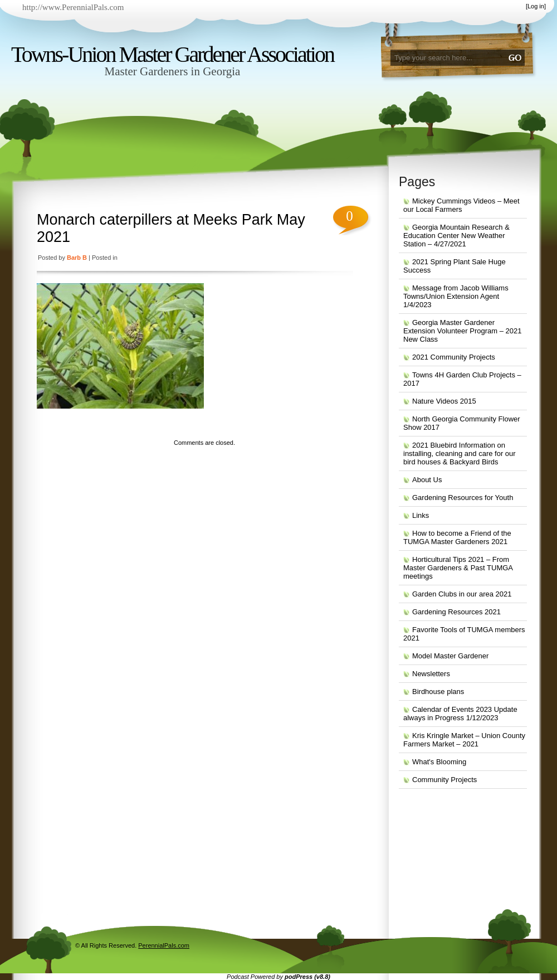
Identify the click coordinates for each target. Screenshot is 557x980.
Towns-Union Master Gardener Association (172, 54)
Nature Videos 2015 (444, 401)
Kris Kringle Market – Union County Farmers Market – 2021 (464, 740)
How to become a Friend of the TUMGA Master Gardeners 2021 (457, 537)
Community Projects (444, 780)
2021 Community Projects (454, 357)
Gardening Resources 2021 (456, 612)
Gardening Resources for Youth (463, 498)
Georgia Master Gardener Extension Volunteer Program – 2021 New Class (462, 331)
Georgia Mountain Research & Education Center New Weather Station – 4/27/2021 (456, 236)
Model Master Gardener (450, 656)
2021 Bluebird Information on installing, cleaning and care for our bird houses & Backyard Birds (460, 453)
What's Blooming (439, 762)
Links (421, 515)
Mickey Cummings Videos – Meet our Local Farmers (461, 205)
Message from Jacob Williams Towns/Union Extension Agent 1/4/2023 (456, 296)
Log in (536, 6)
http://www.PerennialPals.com (73, 7)
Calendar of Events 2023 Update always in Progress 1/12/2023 (460, 714)
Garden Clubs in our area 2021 (462, 594)
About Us (427, 480)
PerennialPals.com (164, 945)
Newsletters (431, 674)
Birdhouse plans (438, 692)
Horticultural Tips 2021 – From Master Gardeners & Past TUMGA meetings (458, 568)
